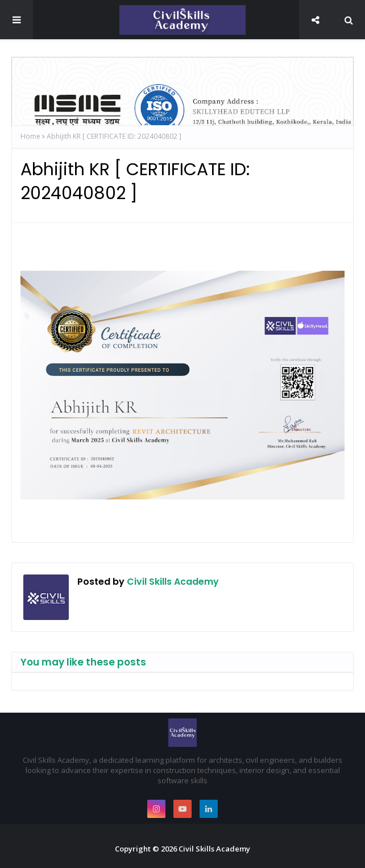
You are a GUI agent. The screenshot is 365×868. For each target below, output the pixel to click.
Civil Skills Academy (172, 582)
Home (30, 136)
